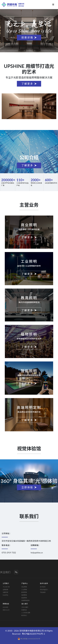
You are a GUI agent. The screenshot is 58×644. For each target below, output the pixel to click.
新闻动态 (6, 604)
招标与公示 (6, 610)
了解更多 (27, 84)
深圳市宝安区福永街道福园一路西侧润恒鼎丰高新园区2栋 (26, 541)
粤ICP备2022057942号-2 (33, 634)
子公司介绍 (6, 587)
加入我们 (25, 604)
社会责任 (5, 595)
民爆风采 (24, 610)
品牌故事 (5, 590)
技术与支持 (44, 583)
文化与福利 (25, 607)
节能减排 (43, 592)
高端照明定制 (25, 600)
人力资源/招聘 (26, 613)
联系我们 (24, 615)
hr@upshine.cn (37, 553)
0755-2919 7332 (9, 553)
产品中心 (25, 583)
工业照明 (24, 590)
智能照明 (24, 598)
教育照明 (24, 592)
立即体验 (27, 487)
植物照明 (24, 595)
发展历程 (5, 592)
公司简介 (6, 583)
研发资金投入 (44, 590)
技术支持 (43, 587)
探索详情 (27, 37)
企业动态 (5, 607)
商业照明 (24, 587)
